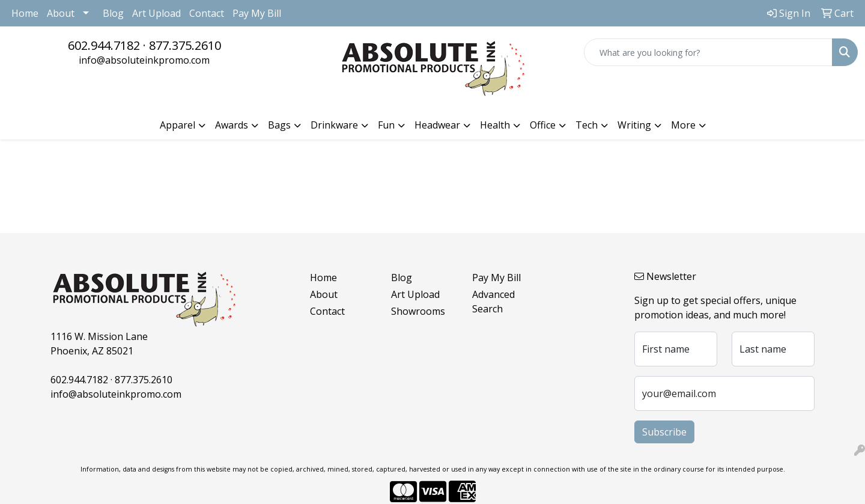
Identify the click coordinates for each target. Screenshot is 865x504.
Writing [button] (634, 125)
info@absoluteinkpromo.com (144, 60)
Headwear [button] (437, 125)
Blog (113, 13)
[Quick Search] (708, 52)
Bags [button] (279, 125)
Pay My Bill (257, 13)
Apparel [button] (178, 125)
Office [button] (543, 125)
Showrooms (418, 311)
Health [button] (495, 125)
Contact (207, 13)
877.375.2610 (185, 45)
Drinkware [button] (334, 125)
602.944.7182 (104, 45)
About (61, 13)
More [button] (683, 125)
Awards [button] (232, 125)
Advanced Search (493, 302)
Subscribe (664, 432)
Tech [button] (587, 125)
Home (25, 13)
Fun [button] (386, 125)
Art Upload (156, 13)
